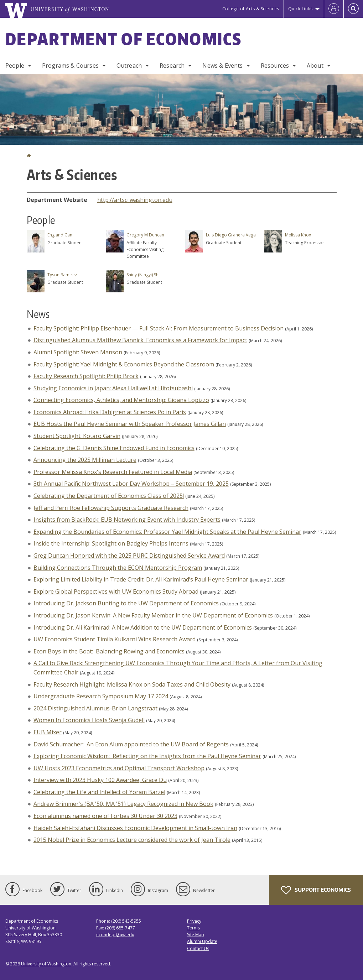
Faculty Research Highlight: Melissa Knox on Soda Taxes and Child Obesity (132, 684)
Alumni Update (202, 941)
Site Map (196, 935)
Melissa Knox (298, 235)
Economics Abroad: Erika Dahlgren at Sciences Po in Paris (110, 412)
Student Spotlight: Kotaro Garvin (77, 436)
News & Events (222, 66)
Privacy (194, 921)
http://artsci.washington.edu (135, 200)
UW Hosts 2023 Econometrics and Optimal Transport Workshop (119, 768)
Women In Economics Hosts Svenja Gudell (89, 720)
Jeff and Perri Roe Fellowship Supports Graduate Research (111, 508)
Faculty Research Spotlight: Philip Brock (86, 376)
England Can (60, 235)
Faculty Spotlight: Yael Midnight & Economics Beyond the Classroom (124, 364)
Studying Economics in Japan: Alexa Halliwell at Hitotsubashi (113, 388)
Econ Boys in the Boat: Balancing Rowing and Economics (109, 651)
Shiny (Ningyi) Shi (143, 275)
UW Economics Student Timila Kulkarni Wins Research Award (115, 639)
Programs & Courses (70, 66)
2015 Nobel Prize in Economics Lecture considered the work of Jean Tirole (132, 840)
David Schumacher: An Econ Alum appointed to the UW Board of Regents (131, 744)
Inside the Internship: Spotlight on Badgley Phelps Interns (111, 543)
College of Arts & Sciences (251, 9)
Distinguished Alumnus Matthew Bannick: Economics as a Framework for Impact (140, 340)
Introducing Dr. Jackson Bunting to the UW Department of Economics (126, 603)
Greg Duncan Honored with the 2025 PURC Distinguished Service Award (129, 556)
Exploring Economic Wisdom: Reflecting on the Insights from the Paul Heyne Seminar (147, 756)
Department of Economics (123, 39)
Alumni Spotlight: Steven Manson (78, 352)
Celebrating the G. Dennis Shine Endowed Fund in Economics (114, 448)
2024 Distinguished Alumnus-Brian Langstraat (95, 708)
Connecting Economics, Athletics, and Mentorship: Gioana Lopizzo (121, 400)
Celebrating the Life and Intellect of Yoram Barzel (99, 792)
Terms (193, 928)
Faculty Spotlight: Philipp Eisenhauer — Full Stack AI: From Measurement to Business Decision (159, 328)
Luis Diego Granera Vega (231, 235)
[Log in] (334, 9)
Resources (275, 66)
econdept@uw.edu (115, 935)
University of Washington (46, 964)
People (15, 66)
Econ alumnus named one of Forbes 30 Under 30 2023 (105, 816)
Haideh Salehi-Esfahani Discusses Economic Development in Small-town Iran (135, 828)
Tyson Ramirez (62, 275)
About (315, 66)
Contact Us (198, 948)
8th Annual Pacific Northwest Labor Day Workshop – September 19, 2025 (131, 484)
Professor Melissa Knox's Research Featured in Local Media (113, 472)
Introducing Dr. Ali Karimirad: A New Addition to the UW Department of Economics (143, 627)
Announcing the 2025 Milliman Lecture (85, 460)
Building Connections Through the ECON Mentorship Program (118, 568)
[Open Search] (353, 9)
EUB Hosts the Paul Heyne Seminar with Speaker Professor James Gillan (130, 424)
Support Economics (316, 890)
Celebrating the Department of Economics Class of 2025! (109, 496)
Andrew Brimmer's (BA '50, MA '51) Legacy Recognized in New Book (123, 804)
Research (172, 66)
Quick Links (300, 9)
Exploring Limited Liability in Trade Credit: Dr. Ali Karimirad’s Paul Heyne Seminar (141, 579)
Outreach (129, 66)
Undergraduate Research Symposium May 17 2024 (101, 696)
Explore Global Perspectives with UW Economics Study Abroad (116, 591)
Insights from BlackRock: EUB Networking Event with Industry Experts (127, 520)
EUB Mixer (48, 732)
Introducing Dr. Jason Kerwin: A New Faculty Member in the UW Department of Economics (153, 615)
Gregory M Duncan (145, 235)
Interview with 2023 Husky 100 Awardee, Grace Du (100, 780)
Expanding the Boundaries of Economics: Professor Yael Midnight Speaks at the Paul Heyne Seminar (167, 532)
